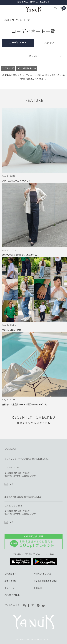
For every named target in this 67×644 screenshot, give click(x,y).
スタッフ (49, 43)
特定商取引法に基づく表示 (45, 581)
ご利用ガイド (10, 574)
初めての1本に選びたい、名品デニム (33, 2)
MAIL (12, 484)
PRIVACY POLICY (42, 574)
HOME (6, 20)
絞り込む (34, 56)
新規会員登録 (10, 581)
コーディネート (18, 43)
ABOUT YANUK (12, 595)
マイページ (9, 588)
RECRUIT (38, 588)
